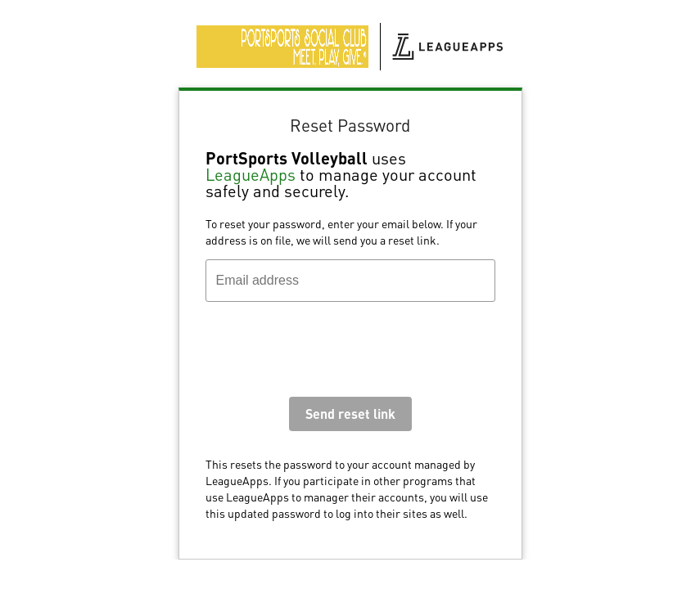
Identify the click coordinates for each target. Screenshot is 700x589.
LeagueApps (251, 174)
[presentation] (330, 353)
